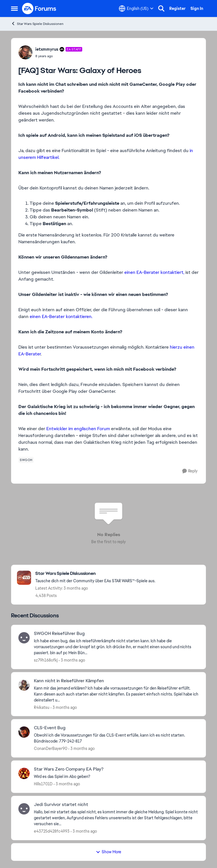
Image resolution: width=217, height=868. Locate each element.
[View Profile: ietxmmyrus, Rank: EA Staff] (25, 52)
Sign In (197, 8)
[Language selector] (136, 8)
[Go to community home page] (39, 8)
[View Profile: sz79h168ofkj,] (24, 638)
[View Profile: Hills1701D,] (24, 773)
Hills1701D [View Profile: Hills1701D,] (43, 784)
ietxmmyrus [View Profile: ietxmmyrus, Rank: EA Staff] (47, 49)
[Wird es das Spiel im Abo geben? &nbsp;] (116, 777)
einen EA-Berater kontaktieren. (61, 316)
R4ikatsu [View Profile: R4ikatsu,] (42, 707)
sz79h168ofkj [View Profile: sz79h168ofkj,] (46, 660)
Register (177, 8)
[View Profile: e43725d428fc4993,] (24, 809)
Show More (108, 852)
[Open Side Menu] (14, 8)
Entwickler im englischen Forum (78, 429)
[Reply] (190, 471)
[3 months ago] (72, 660)
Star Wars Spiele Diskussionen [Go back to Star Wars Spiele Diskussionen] (37, 24)
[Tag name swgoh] (26, 460)
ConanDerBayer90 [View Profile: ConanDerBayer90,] (51, 748)
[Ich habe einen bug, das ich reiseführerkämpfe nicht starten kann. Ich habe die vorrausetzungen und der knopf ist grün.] (116, 647)
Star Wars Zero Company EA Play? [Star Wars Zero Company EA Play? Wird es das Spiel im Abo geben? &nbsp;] (69, 769)
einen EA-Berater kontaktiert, (154, 272)
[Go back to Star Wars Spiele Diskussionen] (95, 574)
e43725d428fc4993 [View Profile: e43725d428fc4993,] (52, 831)
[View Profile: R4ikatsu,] (24, 685)
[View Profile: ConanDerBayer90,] (24, 732)
